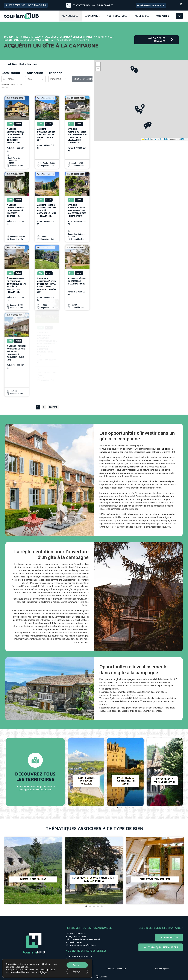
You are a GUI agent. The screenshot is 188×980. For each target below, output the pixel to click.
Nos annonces (104, 37)
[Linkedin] (97, 977)
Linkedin (103, 977)
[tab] (118, 808)
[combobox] (12, 79)
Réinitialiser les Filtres (83, 79)
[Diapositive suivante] (179, 772)
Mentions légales (162, 969)
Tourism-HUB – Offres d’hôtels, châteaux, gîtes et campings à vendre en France (48, 37)
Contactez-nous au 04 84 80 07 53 (93, 5)
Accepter (77, 965)
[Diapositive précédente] (72, 772)
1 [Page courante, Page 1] (38, 407)
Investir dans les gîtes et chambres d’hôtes (28, 40)
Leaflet (146, 139)
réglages (43, 972)
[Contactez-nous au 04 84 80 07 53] (69, 5)
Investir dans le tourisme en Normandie (86, 781)
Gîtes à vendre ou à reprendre (155, 879)
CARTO (184, 139)
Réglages (77, 971)
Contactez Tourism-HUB (116, 969)
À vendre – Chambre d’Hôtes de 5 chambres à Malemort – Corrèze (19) (16, 197)
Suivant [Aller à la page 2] (53, 407)
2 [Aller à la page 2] (44, 407)
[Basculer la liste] (42, 79)
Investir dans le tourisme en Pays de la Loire (125, 781)
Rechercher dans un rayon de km (12, 85)
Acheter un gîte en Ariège (33, 879)
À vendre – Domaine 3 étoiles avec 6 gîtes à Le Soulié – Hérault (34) (46, 134)
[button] (136, 71)
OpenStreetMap (161, 139)
